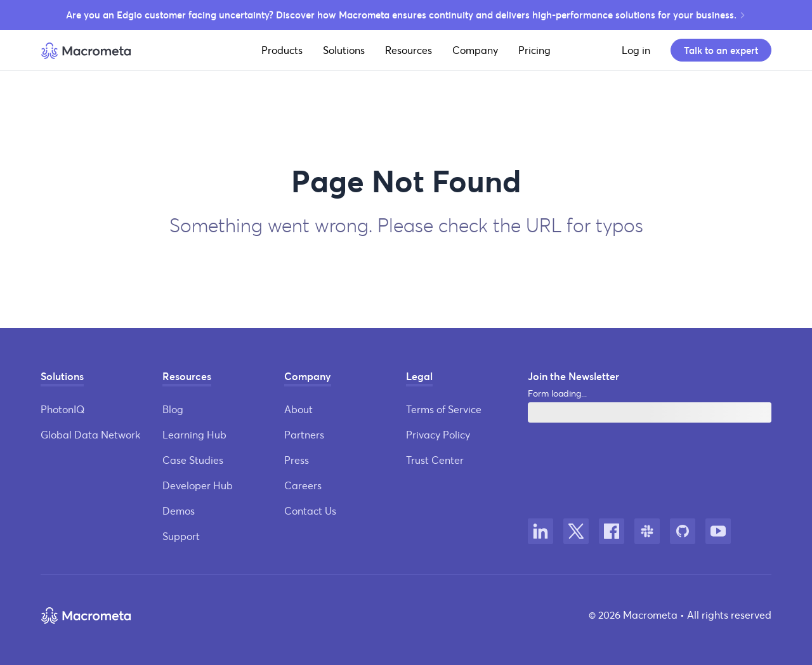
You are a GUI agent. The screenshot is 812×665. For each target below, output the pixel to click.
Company (475, 50)
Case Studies (193, 460)
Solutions (344, 50)
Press (297, 460)
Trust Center (435, 460)
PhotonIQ (62, 409)
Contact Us (310, 510)
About (298, 409)
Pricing (534, 50)
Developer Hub (198, 485)
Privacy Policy (438, 434)
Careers (303, 485)
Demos (179, 510)
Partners (304, 434)
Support (181, 536)
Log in (636, 50)
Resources (409, 50)
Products (282, 50)
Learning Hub (194, 434)
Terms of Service (444, 409)
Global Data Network (90, 434)
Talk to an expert (721, 50)
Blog (173, 409)
